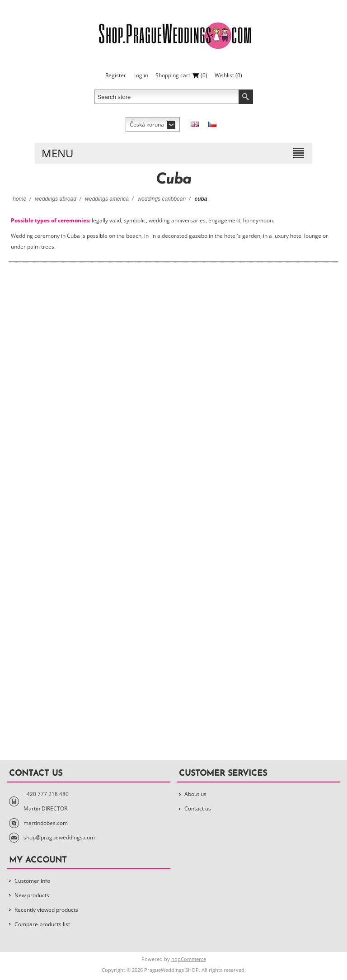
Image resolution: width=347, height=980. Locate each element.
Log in (141, 75)
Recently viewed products (46, 910)
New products (32, 895)
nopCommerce (189, 959)
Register (116, 75)
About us (195, 794)
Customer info (32, 881)
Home (19, 199)
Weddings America (107, 199)
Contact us (198, 808)
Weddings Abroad (56, 199)
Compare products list (42, 924)
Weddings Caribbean (162, 199)
